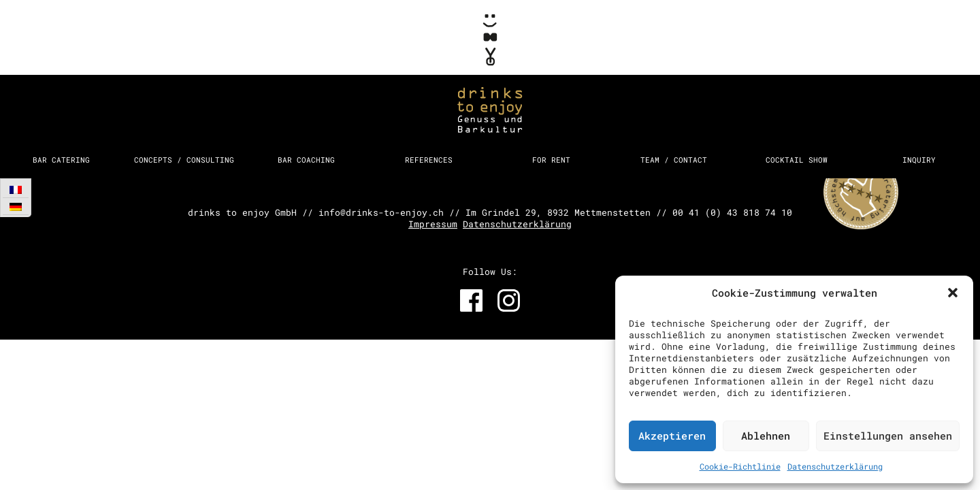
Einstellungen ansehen (888, 436)
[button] (953, 293)
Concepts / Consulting (184, 160)
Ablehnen (766, 436)
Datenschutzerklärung (835, 466)
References (429, 160)
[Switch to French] (16, 190)
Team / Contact (674, 160)
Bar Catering (61, 160)
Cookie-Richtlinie (740, 466)
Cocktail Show (797, 160)
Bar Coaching (306, 160)
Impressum (433, 224)
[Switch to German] (16, 207)
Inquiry (919, 160)
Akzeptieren (672, 436)
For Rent (551, 160)
